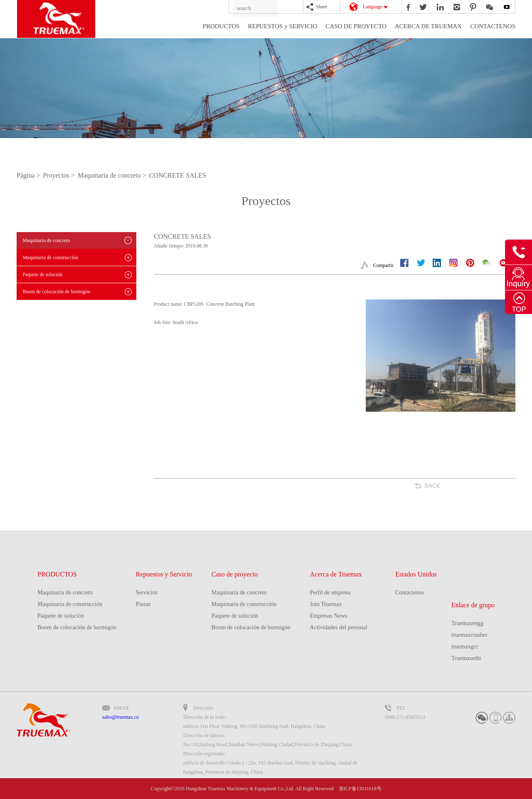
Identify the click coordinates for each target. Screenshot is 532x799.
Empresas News (329, 616)
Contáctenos (410, 592)
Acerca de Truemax (336, 574)
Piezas (143, 604)
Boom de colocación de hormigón (56, 292)
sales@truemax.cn (121, 717)
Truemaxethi (466, 658)
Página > (29, 175)
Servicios (147, 592)
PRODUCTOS (221, 26)
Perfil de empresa (330, 592)
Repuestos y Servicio (164, 574)
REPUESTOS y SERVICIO (282, 26)
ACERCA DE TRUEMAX (428, 26)
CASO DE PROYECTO (356, 26)
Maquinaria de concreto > (113, 175)
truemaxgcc (465, 647)
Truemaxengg (467, 623)
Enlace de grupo (473, 605)
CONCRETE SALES (178, 175)
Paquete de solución (42, 275)
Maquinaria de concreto (46, 240)
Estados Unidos (416, 574)
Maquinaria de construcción (50, 257)
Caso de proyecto (235, 574)
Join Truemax (326, 604)
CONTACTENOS (493, 26)
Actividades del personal (339, 627)
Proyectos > (60, 175)
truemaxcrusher (469, 635)
